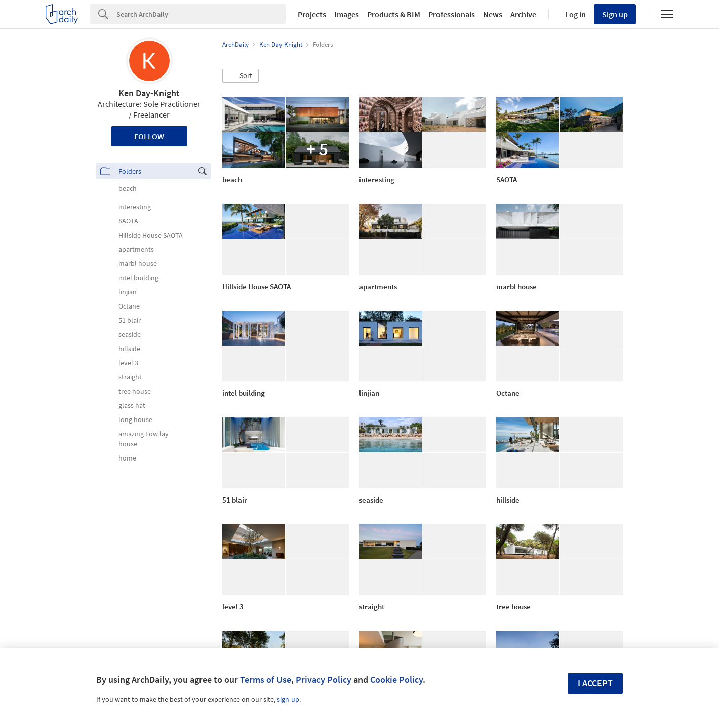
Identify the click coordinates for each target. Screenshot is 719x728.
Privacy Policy (324, 680)
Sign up (615, 14)
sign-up (288, 699)
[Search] (201, 14)
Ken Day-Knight (149, 93)
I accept (595, 683)
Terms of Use (266, 680)
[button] (241, 76)
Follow (149, 136)
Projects (312, 14)
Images (347, 14)
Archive (523, 14)
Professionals (452, 14)
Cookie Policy (396, 680)
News (493, 14)
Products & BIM (394, 14)
